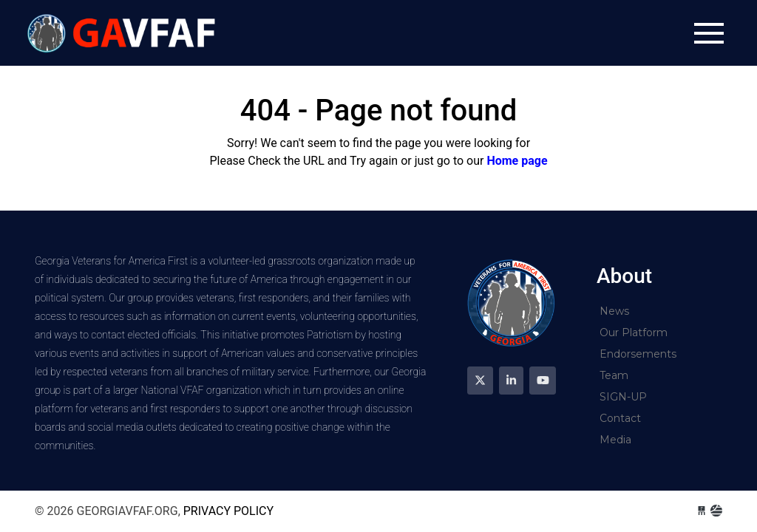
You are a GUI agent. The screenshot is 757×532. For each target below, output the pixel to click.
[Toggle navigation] (709, 33)
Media (615, 440)
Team (614, 375)
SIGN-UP (623, 397)
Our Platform (634, 332)
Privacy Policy (228, 511)
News (614, 311)
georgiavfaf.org (123, 33)
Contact (620, 418)
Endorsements (638, 354)
